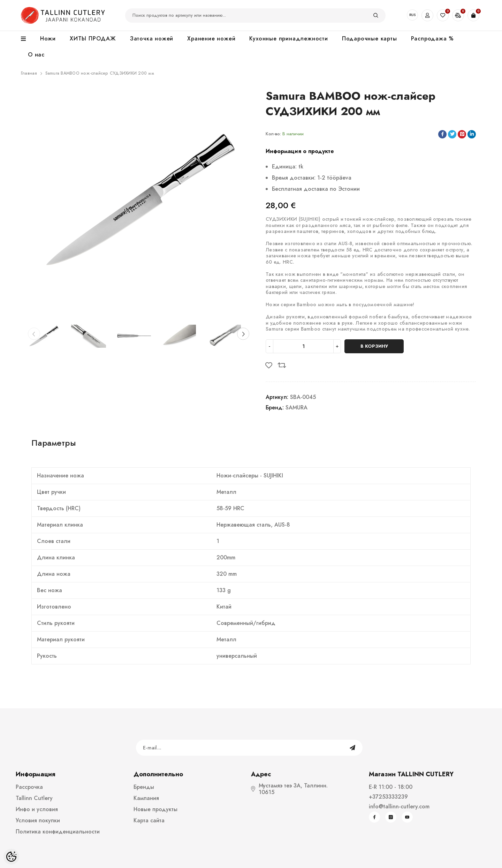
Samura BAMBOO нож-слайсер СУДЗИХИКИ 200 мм (100, 73)
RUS (412, 15)
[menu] (27, 39)
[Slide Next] (243, 334)
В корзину (374, 346)
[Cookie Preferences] (11, 857)
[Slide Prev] (34, 334)
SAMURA (296, 407)
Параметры (54, 443)
